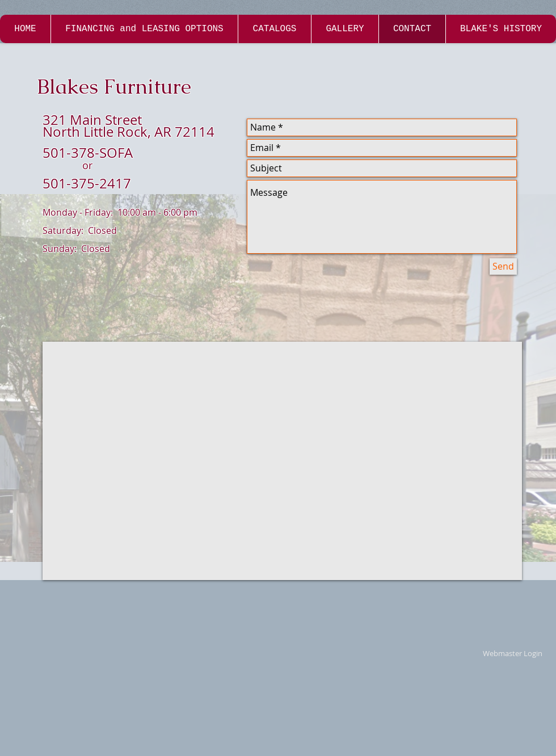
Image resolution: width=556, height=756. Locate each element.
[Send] (503, 266)
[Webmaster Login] (513, 654)
